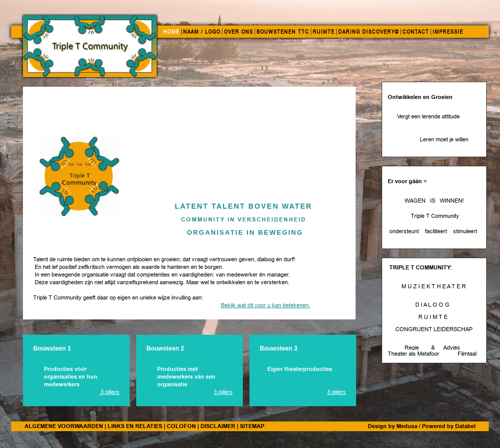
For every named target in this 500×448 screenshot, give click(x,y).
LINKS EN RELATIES (135, 426)
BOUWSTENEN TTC (283, 32)
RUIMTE (324, 32)
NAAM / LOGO (202, 32)
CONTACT (416, 32)
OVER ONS (239, 32)
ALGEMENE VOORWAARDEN (64, 426)
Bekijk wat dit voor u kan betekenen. (266, 305)
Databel (465, 426)
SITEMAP (252, 426)
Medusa (407, 426)
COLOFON (181, 426)
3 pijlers (109, 392)
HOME (171, 32)
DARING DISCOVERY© (369, 32)
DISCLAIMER (218, 426)
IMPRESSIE (448, 32)
